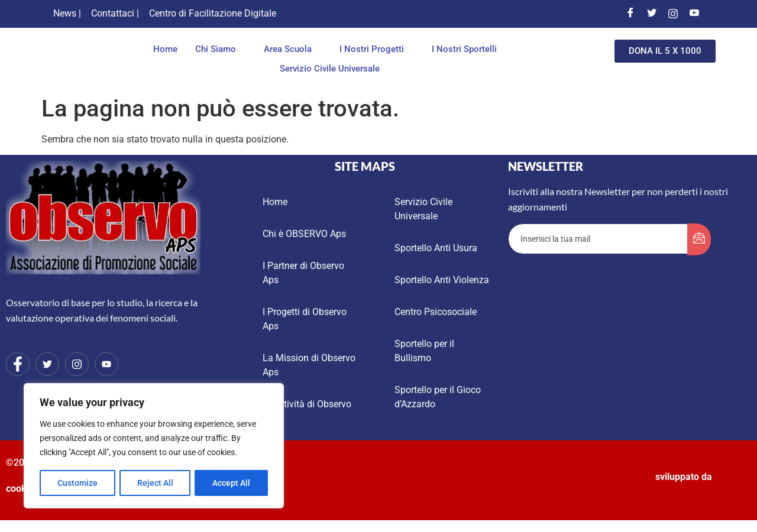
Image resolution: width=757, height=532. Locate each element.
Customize (77, 483)
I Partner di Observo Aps (303, 273)
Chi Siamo (219, 49)
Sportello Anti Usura (436, 248)
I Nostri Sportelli (468, 49)
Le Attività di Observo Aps (307, 411)
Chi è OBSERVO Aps (304, 234)
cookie (20, 489)
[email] (598, 239)
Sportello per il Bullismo (424, 351)
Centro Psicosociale (436, 312)
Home (165, 49)
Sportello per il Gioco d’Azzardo (438, 397)
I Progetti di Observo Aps (305, 319)
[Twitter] (652, 14)
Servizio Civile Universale (330, 69)
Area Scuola (291, 49)
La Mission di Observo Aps (309, 365)
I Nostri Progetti (375, 49)
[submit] (699, 239)
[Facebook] (630, 14)
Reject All (155, 483)
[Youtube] (694, 14)
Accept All (232, 483)
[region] (154, 446)
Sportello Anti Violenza (442, 280)
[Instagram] (673, 14)
